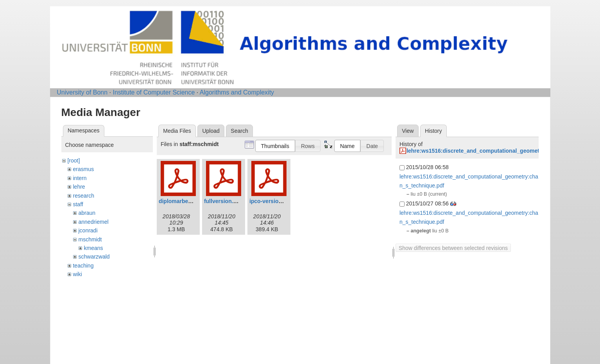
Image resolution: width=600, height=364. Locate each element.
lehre (79, 187)
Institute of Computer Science (154, 92)
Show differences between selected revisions (453, 248)
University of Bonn (82, 92)
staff (78, 204)
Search (239, 131)
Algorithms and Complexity (237, 92)
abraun (87, 213)
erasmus (83, 169)
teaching (83, 266)
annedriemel (93, 222)
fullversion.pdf (223, 201)
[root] (73, 161)
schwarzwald (94, 257)
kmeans (93, 248)
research (83, 196)
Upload (211, 131)
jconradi (88, 230)
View (408, 131)
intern (80, 178)
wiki (77, 274)
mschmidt (90, 239)
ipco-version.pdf (271, 201)
